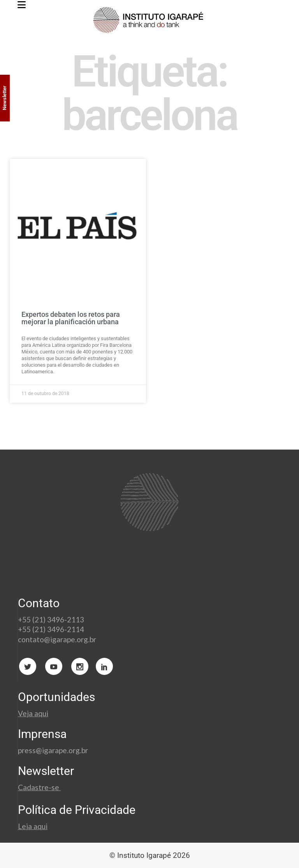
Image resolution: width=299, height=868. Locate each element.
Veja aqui (33, 713)
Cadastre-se (39, 787)
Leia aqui (33, 826)
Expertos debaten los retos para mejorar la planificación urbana (71, 318)
